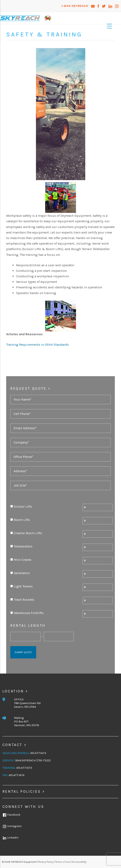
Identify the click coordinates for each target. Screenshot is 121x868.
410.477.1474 (17, 775)
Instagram (12, 826)
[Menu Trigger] (109, 26)
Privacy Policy (46, 862)
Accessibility (79, 862)
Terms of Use (63, 862)
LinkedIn (10, 838)
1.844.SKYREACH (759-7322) (33, 760)
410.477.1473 (38, 753)
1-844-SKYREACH (75, 6)
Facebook (11, 815)
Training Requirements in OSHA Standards (37, 345)
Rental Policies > (24, 791)
